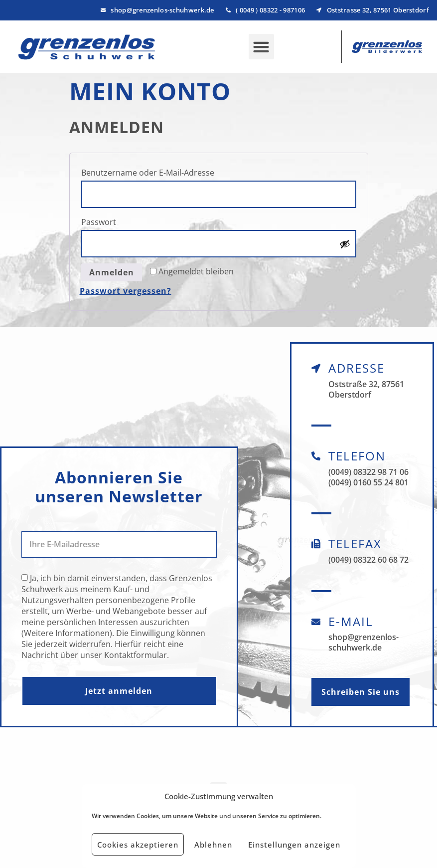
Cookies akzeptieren (138, 845)
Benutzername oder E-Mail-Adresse (173, 171)
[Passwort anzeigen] (345, 244)
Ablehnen (213, 845)
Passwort (124, 221)
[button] (261, 47)
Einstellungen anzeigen (294, 845)
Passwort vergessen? (126, 291)
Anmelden (112, 272)
